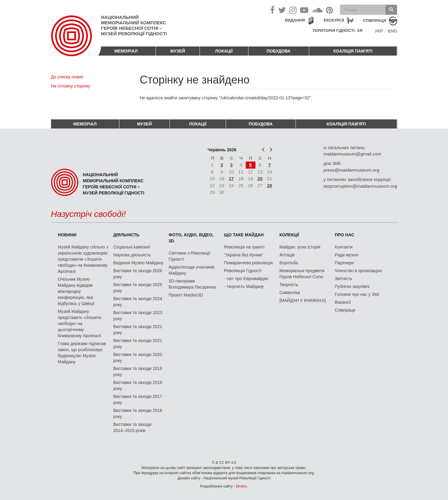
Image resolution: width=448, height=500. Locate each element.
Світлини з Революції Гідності (189, 256)
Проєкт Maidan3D (186, 295)
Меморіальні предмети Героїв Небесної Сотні (302, 274)
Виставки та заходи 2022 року (138, 330)
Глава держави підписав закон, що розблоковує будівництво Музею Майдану (82, 353)
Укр (379, 31)
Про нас (344, 235)
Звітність (343, 279)
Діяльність (126, 235)
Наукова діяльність (132, 255)
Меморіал (126, 51)
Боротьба (289, 263)
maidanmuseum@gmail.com (352, 154)
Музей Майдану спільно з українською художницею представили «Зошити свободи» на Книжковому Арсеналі (83, 259)
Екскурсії (334, 20)
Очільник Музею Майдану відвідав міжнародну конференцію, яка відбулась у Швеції (76, 291)
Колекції (289, 235)
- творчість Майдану (244, 286)
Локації (224, 51)
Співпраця (345, 310)
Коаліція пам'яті (353, 51)
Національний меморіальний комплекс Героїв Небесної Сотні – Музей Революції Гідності (134, 25)
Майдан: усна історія (300, 247)
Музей (178, 51)
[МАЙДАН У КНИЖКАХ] (303, 300)
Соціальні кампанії (132, 247)
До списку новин (67, 77)
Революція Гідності (243, 271)
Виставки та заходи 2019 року (138, 372)
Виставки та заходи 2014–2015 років (132, 427)
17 (231, 178)
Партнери (344, 263)
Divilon (241, 486)
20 (260, 178)
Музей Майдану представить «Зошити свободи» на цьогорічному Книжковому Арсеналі (79, 324)
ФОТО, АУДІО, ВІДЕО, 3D (191, 238)
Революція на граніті (244, 247)
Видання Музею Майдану (138, 263)
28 (270, 185)
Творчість (289, 285)
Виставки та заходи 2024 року (138, 302)
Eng (392, 31)
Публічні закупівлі (352, 286)
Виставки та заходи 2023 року (138, 316)
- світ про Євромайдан (246, 279)
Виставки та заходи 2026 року (138, 274)
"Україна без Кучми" (244, 255)
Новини (67, 235)
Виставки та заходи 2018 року (138, 385)
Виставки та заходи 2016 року (138, 413)
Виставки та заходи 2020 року (138, 358)
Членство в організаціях (358, 271)
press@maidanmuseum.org (351, 170)
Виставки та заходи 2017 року (138, 399)
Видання (295, 20)
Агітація (287, 255)
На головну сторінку (71, 86)
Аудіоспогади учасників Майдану (192, 270)
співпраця (375, 21)
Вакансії (343, 302)
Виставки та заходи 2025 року (138, 288)
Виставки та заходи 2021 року (138, 344)
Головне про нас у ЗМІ (357, 294)
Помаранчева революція (248, 263)
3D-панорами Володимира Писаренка (192, 284)
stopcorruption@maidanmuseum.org (360, 186)
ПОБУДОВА (279, 51)
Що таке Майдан (244, 235)
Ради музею (347, 255)
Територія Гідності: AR (338, 31)
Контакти (344, 247)
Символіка (290, 293)
